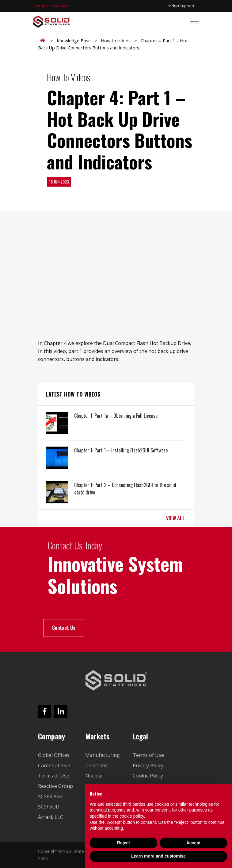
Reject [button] (124, 843)
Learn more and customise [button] (158, 856)
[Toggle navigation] (193, 22)
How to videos (116, 41)
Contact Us (64, 628)
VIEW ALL (175, 518)
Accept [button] (194, 843)
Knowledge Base (74, 41)
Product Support (180, 6)
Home (44, 41)
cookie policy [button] (132, 816)
